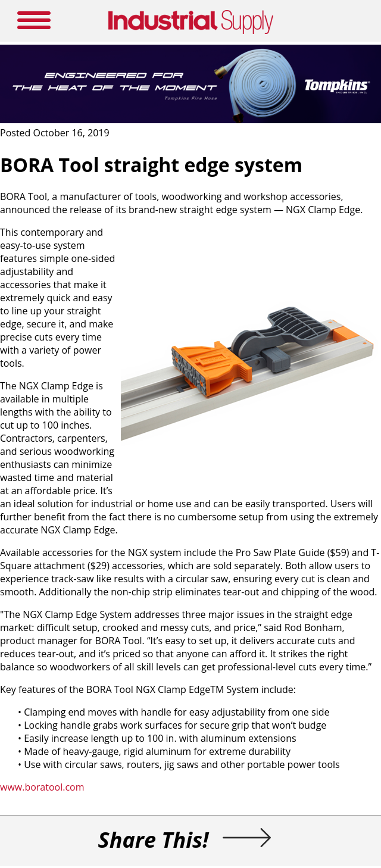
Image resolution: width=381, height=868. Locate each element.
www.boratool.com (42, 787)
